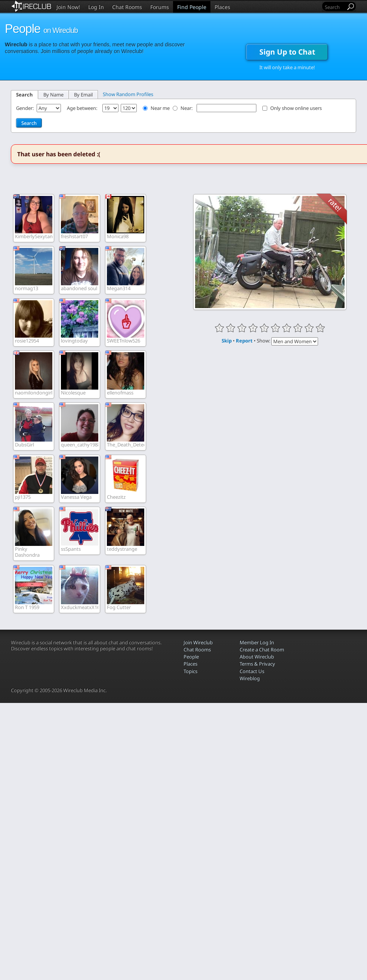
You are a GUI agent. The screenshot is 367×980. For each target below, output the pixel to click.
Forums (160, 7)
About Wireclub (257, 657)
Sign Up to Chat (287, 52)
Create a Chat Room (262, 649)
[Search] (334, 7)
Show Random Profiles (128, 94)
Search (24, 95)
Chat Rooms (127, 7)
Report (244, 341)
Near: (187, 108)
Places (222, 7)
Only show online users (296, 108)
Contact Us (252, 671)
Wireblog (250, 678)
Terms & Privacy (257, 664)
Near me (160, 108)
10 (320, 328)
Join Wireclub (198, 642)
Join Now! (68, 7)
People (191, 657)
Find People (192, 7)
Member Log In (257, 642)
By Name (53, 95)
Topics (190, 671)
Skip (227, 341)
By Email (83, 95)
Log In (96, 7)
